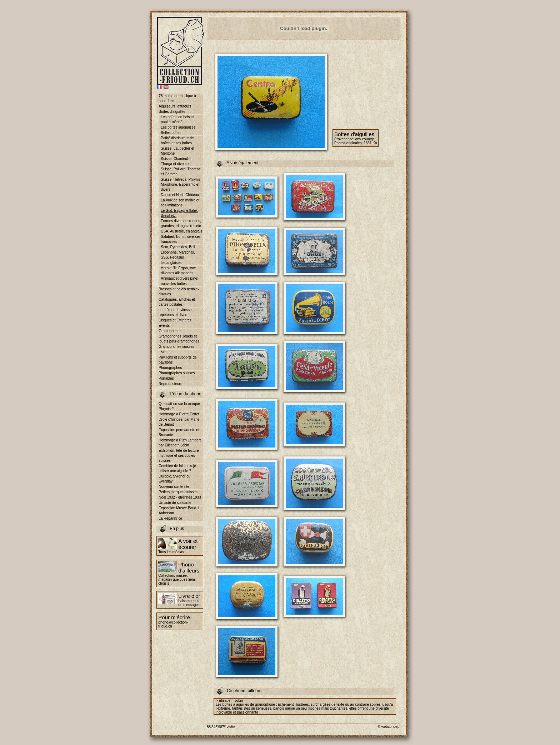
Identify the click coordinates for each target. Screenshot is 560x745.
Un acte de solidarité (175, 503)
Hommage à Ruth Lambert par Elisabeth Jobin (180, 443)
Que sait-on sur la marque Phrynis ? (179, 406)
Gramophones (170, 331)
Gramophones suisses (176, 347)
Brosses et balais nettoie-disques (179, 292)
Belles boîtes (171, 133)
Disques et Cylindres (175, 320)
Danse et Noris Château (180, 195)
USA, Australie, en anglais (181, 231)
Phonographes (170, 368)
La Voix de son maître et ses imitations (180, 203)
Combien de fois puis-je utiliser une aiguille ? (177, 468)
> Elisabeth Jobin (229, 701)
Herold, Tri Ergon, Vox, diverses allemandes (179, 271)
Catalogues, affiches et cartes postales (177, 302)
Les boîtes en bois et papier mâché (177, 119)
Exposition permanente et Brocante (179, 432)
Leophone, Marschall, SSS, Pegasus (178, 255)
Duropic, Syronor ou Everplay (174, 479)
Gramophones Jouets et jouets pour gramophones (179, 339)
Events (164, 326)
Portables (166, 378)
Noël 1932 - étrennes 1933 (180, 497)
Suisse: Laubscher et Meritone (177, 151)
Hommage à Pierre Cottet (179, 414)
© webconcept (389, 727)
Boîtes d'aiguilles (172, 112)
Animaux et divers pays (179, 278)
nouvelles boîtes (174, 284)
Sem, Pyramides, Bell (178, 247)
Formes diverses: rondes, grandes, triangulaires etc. (181, 223)
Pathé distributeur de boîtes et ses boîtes (177, 141)
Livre (162, 352)
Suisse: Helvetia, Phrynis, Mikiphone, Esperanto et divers (181, 184)
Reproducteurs (170, 384)
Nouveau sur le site (174, 487)
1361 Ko (370, 143)
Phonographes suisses (177, 373)
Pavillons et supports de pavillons (177, 360)
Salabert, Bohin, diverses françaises (181, 239)
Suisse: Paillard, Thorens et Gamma (181, 172)
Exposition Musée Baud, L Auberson (179, 511)
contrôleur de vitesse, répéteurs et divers (176, 312)
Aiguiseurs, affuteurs (175, 106)
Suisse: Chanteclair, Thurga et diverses (176, 161)
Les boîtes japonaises (178, 127)
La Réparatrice (170, 518)
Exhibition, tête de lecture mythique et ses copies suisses (179, 456)
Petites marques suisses (178, 492)
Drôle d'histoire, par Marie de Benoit (179, 422)
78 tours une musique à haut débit (177, 98)
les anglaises (171, 263)
